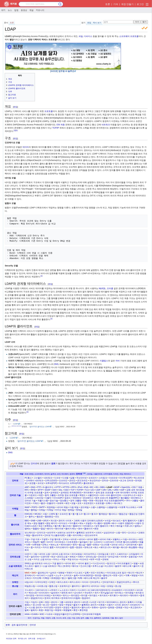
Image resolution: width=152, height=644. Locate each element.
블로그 (38, 566)
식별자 (48, 498)
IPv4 (80, 487)
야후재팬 (36, 545)
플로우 (104, 578)
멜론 (43, 542)
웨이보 (75, 566)
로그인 (140, 4)
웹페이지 (77, 526)
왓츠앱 (98, 575)
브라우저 (51, 533)
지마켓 (123, 557)
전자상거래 (113, 557)
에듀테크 (77, 498)
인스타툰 (105, 545)
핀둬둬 (105, 559)
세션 (139, 495)
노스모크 (64, 590)
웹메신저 (107, 575)
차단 (126, 607)
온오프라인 (82, 481)
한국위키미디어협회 (71, 598)
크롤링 (135, 501)
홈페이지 (88, 529)
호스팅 (15, 586)
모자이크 (41, 533)
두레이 (69, 573)
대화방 (61, 573)
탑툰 (72, 547)
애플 (141, 542)
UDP (98, 490)
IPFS (74, 487)
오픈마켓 (45, 557)
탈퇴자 (34, 610)
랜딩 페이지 (52, 523)
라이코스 (133, 539)
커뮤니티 (40, 10)
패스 (96, 547)
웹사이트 (15, 525)
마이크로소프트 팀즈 (117, 573)
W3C (42, 614)
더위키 (73, 590)
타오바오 (84, 559)
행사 (117, 618)
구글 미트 (35, 539)
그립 (35, 554)
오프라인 (63, 481)
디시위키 (82, 590)
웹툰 (89, 545)
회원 (41, 610)
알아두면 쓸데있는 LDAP (40, 427)
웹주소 (32, 517)
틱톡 (80, 578)
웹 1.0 (79, 514)
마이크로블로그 (125, 563)
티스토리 (109, 566)
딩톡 (87, 573)
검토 (53, 463)
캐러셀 (119, 526)
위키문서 (140, 593)
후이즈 (136, 582)
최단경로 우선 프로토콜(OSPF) (110, 501)
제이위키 (124, 595)
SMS (34, 573)
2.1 (15, 426)
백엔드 (83, 495)
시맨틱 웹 (53, 514)
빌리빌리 (84, 542)
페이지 (50, 529)
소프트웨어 (124, 36)
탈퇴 (27, 610)
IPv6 (86, 487)
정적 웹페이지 (102, 526)
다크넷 (57, 478)
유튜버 (95, 607)
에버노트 (54, 545)
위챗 (115, 575)
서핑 (45, 514)
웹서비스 (113, 514)
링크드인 (111, 563)
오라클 (110, 288)
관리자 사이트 (65, 521)
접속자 (103, 607)
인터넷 (34, 463)
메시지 (131, 573)
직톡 (127, 575)
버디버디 (41, 575)
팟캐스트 (88, 547)
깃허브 (66, 539)
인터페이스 (88, 526)
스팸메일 (101, 507)
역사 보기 (97, 23)
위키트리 (104, 595)
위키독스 (119, 593)
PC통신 (28, 478)
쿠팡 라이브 (73, 559)
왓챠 (75, 545)
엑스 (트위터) (64, 566)
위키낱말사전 (107, 593)
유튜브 (96, 545)
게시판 (54, 521)
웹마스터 (86, 607)
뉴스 (10, 10)
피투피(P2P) (51, 483)
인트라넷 (114, 481)
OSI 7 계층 (137, 487)
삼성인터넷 (109, 533)
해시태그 (118, 503)
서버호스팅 (42, 586)
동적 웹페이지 (129, 521)
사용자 (110, 605)
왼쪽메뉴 (49, 526)
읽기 (83, 23)
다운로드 (33, 495)
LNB (39, 521)
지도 (91, 618)
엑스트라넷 (139, 478)
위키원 (84, 595)
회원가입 (49, 610)
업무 (82, 618)
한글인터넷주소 (124, 582)
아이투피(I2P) (125, 478)
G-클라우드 (48, 487)
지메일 (50, 510)
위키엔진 (75, 595)
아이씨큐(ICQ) (86, 575)
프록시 (109, 503)
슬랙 (76, 575)
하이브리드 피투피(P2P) (70, 483)
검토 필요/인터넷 (19, 625)
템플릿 (36, 529)
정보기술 (54, 501)
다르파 (49, 614)
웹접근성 (123, 514)
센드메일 (85, 507)
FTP (39, 487)
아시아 (59, 618)
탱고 (64, 578)
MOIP (117, 487)
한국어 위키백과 (52, 598)
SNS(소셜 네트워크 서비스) (37, 563)
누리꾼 (93, 602)
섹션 (40, 526)
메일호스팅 (30, 586)
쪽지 (112, 526)
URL (110, 490)
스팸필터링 (112, 507)
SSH (54, 490)
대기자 (101, 602)
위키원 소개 (22, 639)
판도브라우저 (91, 535)
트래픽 (60, 503)
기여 (116, 4)
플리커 (136, 566)
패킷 (67, 503)
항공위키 (86, 598)
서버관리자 (135, 605)
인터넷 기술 (15, 495)
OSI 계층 (61, 125)
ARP (27, 487)
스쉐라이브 (122, 554)
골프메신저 (43, 573)
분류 (8, 625)
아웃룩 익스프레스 (128, 507)
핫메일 (79, 510)
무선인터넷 (81, 478)
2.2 (18, 426)
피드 (57, 517)
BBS (27, 521)
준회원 (119, 607)
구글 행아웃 (55, 539)
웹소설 (82, 545)
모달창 (89, 523)
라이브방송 (77, 554)
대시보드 (117, 521)
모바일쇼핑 (103, 554)
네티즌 (85, 602)
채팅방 (134, 575)
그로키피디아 (41, 590)
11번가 (28, 554)
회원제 (58, 610)
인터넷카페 (131, 545)
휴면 (75, 610)
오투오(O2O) (51, 481)
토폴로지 (51, 503)
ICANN (35, 614)
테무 (92, 559)
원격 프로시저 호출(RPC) (107, 498)
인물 (112, 618)
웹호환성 (49, 517)
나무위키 (53, 590)
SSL (60, 490)
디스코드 (79, 573)
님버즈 (53, 573)
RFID (33, 490)
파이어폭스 (78, 535)
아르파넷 (113, 478)
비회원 (102, 605)
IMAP (27, 507)
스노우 (58, 575)
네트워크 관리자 (73, 602)
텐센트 (79, 547)
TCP (73, 490)
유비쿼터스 (136, 498)
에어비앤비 (66, 545)
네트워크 (106, 125)
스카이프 (68, 575)
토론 (108, 4)
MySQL (102, 288)
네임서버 (29, 582)
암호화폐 (106, 618)
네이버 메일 (62, 507)
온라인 (72, 481)
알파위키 (55, 593)
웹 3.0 (94, 514)
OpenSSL (126, 487)
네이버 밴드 (70, 563)
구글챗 (45, 539)
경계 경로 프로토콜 (104, 493)
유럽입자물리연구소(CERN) (67, 614)
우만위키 (88, 593)
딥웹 (72, 478)
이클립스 (104, 361)
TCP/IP (56, 128)
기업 (73, 618)
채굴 (31, 10)
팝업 (43, 529)
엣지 (124, 533)
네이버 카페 (105, 539)
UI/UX (46, 521)
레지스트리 (75, 582)
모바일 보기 (41, 639)
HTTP (58, 487)
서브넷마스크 (129, 495)
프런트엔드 (89, 503)
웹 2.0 (86, 514)
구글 (27, 539)
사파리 (99, 533)
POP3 (34, 507)
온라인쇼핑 (62, 557)
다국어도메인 (41, 582)
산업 (69, 618)
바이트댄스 (60, 542)
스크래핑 (29, 498)
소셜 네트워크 (15, 566)
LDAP (16, 424)
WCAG (38, 514)
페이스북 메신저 (92, 578)
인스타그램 (85, 566)
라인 (93, 573)
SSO (66, 490)
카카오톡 (37, 578)
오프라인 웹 (65, 514)
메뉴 (81, 523)
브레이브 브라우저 (66, 533)
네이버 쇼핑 (45, 554)
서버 (102, 495)
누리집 (108, 521)
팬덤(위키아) (37, 598)
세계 (64, 618)
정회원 (111, 607)
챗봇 (91, 501)
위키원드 (93, 595)
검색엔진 (54, 493)
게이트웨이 (88, 493)
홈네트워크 (89, 483)
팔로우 (118, 566)
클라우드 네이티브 (91, 586)
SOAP (48, 490)
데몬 (41, 495)
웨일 (28, 535)
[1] (15, 130)
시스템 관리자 (35, 607)
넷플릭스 (117, 539)
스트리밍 (39, 498)
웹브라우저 (15, 534)
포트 (79, 503)
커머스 (56, 559)
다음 (125, 539)
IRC (92, 487)
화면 (96, 529)
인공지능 (36, 618)
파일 (81, 36)
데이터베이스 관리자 (116, 602)
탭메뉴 (28, 529)
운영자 (58, 607)
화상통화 (133, 547)
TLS (87, 490)
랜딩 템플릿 (39, 523)
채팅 (85, 501)
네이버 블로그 (84, 563)
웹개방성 (103, 514)
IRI (97, 487)
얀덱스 (45, 545)
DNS (56, 364)
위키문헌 (30, 595)
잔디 (121, 575)
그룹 (61, 602)
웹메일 (34, 510)
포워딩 (110, 586)
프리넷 (41, 483)
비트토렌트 (73, 542)
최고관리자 (136, 607)
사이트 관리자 (121, 605)
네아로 (74, 539)
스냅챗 (50, 575)
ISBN (102, 487)
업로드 (68, 498)
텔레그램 (72, 578)
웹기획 (58, 526)
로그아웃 (37, 605)
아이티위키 (44, 593)
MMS (27, 573)
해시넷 (124, 547)
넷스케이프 (30, 533)
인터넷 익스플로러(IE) (54, 535)
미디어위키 (129, 590)
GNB (33, 521)
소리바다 (98, 542)
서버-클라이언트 (113, 495)
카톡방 (46, 578)
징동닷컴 (133, 557)
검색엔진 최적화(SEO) (71, 493)
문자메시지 (30, 575)
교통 (53, 618)
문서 (6, 23)
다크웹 (65, 478)
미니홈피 (98, 523)
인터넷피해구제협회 (91, 614)
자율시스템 (43, 501)
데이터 (26, 147)
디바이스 (88, 36)
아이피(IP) (58, 498)
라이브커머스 (90, 554)
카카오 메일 (61, 510)
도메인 (15, 582)
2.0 (13, 426)
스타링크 (103, 478)
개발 (21, 474)
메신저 (15, 575)
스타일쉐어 (134, 554)
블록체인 (98, 618)
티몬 (98, 559)
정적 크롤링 (76, 501)
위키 (3, 10)
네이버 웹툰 (92, 539)
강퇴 (41, 602)
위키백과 (57, 595)
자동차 (48, 618)
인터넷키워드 (109, 582)
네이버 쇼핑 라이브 (61, 554)
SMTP (42, 507)
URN (116, 490)
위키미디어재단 (43, 595)
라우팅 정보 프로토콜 (68, 495)
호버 (80, 529)
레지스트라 (62, 582)
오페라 (141, 533)
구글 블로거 (58, 563)
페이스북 (127, 566)
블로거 (76, 605)
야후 (28, 545)
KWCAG (29, 514)
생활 (87, 618)
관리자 (54, 602)
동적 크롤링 (50, 495)
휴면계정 (84, 610)
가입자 (34, 602)
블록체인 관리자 (89, 605)
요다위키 (78, 593)
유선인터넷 (95, 481)
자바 (118, 361)
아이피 (85, 582)
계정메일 (51, 507)
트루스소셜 (98, 566)
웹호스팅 (53, 586)
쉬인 (113, 554)
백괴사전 (33, 593)
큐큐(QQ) (55, 578)
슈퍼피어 (93, 478)
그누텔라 (38, 478)
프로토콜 (134, 36)
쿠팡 (63, 559)
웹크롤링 (125, 498)
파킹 (103, 586)
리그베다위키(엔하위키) (99, 590)
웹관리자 (76, 607)
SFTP (40, 490)
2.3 (20, 426)
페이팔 (116, 547)
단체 (78, 618)
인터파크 (102, 557)
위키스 (66, 595)
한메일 (71, 510)
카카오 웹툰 (48, 547)
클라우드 (76, 586)
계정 (47, 602)
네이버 (82, 539)
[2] (17, 130)
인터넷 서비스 (15, 545)
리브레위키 (117, 590)
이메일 (15, 509)
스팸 (93, 507)
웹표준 (40, 517)
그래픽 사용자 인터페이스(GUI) (88, 521)
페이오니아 (106, 547)
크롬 (69, 535)
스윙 (118, 533)
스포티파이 (109, 542)
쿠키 (128, 501)
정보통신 (64, 501)
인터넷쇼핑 (15, 557)
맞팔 (136, 563)
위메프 (73, 557)
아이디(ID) (48, 607)
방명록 (107, 523)
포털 (73, 503)
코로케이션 (65, 586)
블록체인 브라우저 (85, 533)
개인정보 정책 (11, 639)
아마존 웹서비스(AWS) (127, 542)
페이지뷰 (59, 529)
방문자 (54, 605)
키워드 (36, 503)
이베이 (81, 557)
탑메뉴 (138, 526)
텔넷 (43, 503)
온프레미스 (88, 498)
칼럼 (16, 10)
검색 (46, 493)
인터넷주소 (95, 582)
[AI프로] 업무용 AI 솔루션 (62, 71)
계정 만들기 (127, 4)
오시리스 (132, 533)
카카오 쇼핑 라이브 (42, 559)
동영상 (24, 10)
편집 (89, 23)
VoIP (122, 490)
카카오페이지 (62, 547)
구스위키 (29, 590)
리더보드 (63, 523)
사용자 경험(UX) (126, 523)
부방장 (68, 605)
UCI (92, 490)
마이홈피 (73, 523)
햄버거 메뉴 (71, 529)
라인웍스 (101, 573)
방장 (61, 605)
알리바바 (35, 557)
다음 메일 (74, 507)
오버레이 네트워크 (35, 481)
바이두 (50, 542)
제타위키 (134, 595)
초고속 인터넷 (127, 481)
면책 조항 (32, 639)
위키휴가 (114, 595)
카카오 (38, 547)
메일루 (36, 542)
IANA (27, 614)
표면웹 (32, 483)
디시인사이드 (99, 563)
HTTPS (66, 487)
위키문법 (129, 593)
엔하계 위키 (67, 593)
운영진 (66, 607)
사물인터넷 (93, 495)
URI (104, 490)
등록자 (131, 602)
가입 (27, 602)
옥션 (53, 557)
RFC (27, 490)
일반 (121, 618)
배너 (114, 523)
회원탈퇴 (67, 610)
